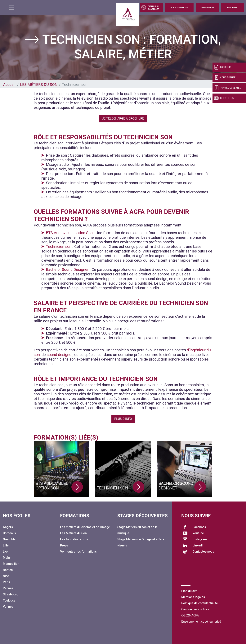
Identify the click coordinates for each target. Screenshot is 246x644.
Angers (8, 527)
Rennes (8, 588)
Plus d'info (123, 419)
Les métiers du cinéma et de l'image (85, 527)
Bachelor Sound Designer (67, 269)
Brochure (232, 8)
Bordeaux (9, 533)
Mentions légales (193, 597)
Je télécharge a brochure (123, 118)
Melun (7, 558)
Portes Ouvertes (179, 8)
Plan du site (189, 591)
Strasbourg (11, 594)
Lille (6, 545)
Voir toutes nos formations (78, 552)
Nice (6, 576)
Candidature (207, 8)
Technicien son (59, 247)
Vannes (8, 607)
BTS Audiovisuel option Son (69, 233)
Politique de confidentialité (200, 603)
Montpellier (11, 564)
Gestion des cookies (195, 609)
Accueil (9, 85)
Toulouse (9, 600)
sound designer (60, 355)
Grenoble (9, 539)
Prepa (64, 545)
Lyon (6, 552)
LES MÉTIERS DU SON (39, 85)
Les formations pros (74, 539)
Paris (6, 582)
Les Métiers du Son (73, 533)
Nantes (8, 570)
